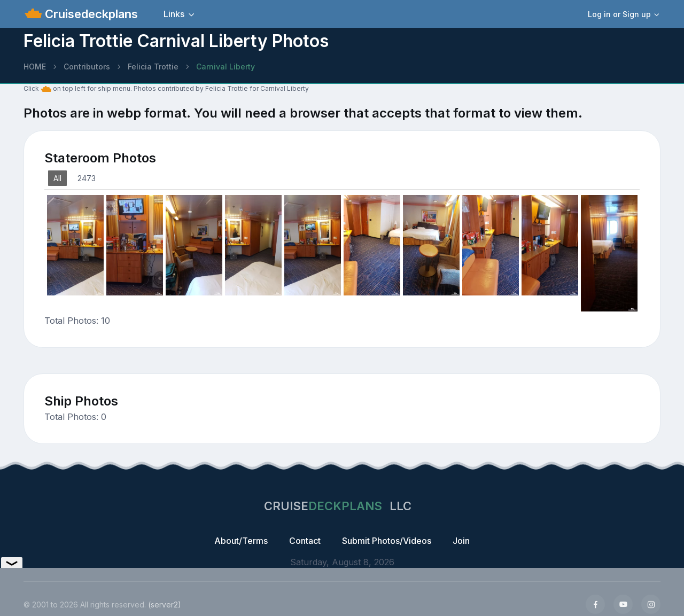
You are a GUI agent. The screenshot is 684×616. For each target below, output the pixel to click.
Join (461, 541)
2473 (87, 178)
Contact (305, 541)
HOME (35, 67)
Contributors (87, 67)
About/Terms (241, 541)
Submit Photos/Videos (387, 541)
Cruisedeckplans (90, 14)
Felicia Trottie (153, 67)
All (57, 178)
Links (174, 14)
